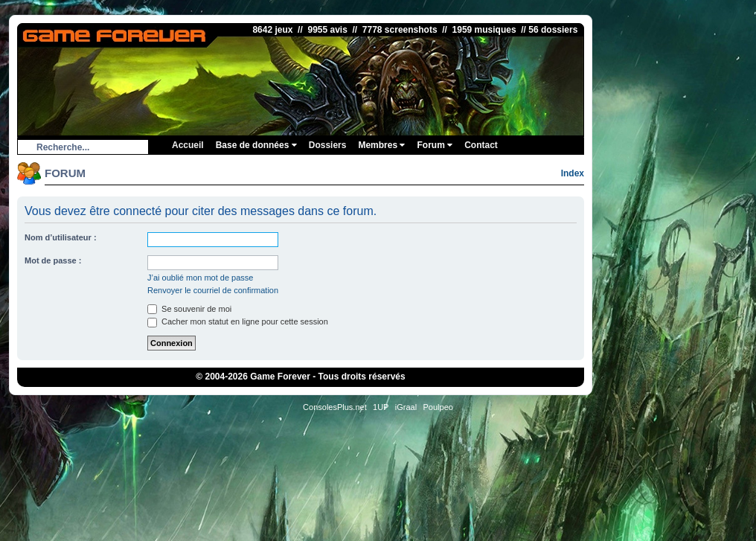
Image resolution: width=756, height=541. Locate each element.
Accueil (188, 145)
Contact (481, 145)
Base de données (256, 145)
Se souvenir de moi (189, 309)
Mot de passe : (53, 260)
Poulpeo (438, 407)
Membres (381, 145)
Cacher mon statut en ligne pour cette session (238, 321)
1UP (381, 407)
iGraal (406, 407)
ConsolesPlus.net (335, 407)
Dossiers (328, 145)
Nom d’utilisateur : (61, 237)
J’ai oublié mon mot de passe (200, 278)
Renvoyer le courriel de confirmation (213, 290)
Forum (435, 145)
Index (573, 173)
